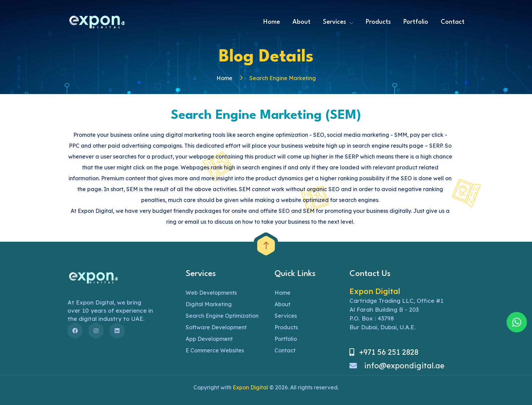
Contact (453, 22)
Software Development (216, 327)
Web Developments (211, 293)
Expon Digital (250, 387)
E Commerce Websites (215, 350)
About (301, 22)
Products (378, 22)
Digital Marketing (209, 304)
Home (272, 22)
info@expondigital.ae (397, 366)
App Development (209, 339)
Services (335, 22)
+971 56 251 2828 (384, 352)
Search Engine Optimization (222, 316)
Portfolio (416, 22)
